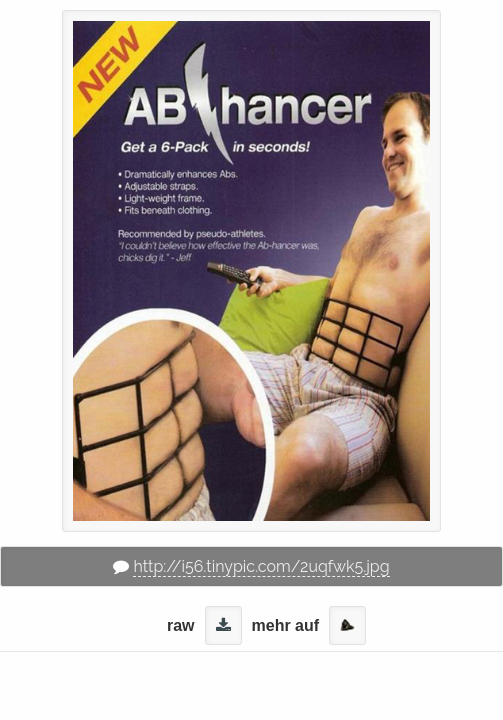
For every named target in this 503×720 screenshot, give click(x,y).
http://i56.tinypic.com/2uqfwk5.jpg (261, 566)
